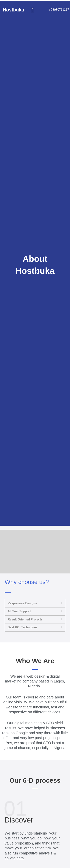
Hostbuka (13, 10)
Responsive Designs (22, 603)
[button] (32, 10)
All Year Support (19, 611)
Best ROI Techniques (23, 627)
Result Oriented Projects (25, 619)
